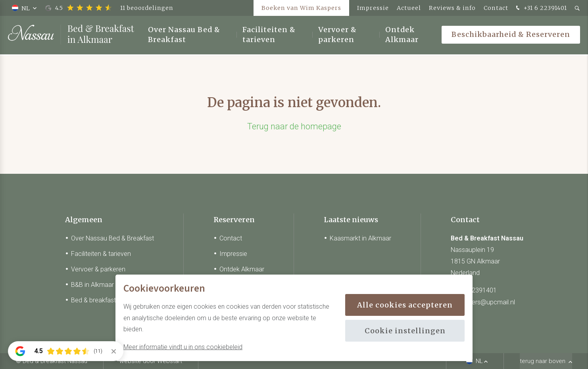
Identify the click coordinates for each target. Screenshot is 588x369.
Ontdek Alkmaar (402, 36)
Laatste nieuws (351, 220)
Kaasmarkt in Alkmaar (360, 238)
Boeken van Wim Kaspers (301, 8)
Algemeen (84, 220)
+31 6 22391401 (541, 8)
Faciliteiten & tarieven (269, 36)
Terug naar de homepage (294, 126)
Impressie (373, 8)
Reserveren (234, 220)
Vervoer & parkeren (337, 36)
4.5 (109, 8)
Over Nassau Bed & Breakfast (184, 36)
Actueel (409, 8)
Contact (496, 8)
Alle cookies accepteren (405, 305)
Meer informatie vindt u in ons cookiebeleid (183, 347)
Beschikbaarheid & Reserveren (511, 36)
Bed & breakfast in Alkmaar (109, 300)
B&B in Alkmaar (92, 285)
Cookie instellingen (405, 331)
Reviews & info (452, 8)
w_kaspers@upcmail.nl (483, 302)
